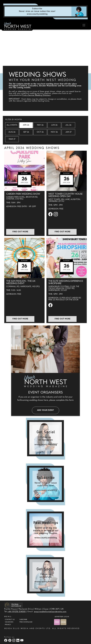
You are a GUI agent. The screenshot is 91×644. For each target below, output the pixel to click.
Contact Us (10, 620)
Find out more (20, 232)
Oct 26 (40, 132)
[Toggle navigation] (84, 25)
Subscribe (23, 620)
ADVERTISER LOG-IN (62, 617)
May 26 (40, 125)
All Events (12, 125)
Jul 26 (68, 125)
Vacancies (9, 622)
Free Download (26, 622)
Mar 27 (12, 139)
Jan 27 (68, 132)
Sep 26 (26, 132)
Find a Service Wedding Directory (36, 95)
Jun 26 (54, 125)
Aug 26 (12, 132)
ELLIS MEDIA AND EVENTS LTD (32, 629)
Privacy (8, 625)
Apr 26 (26, 125)
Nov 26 (54, 132)
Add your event (45, 410)
